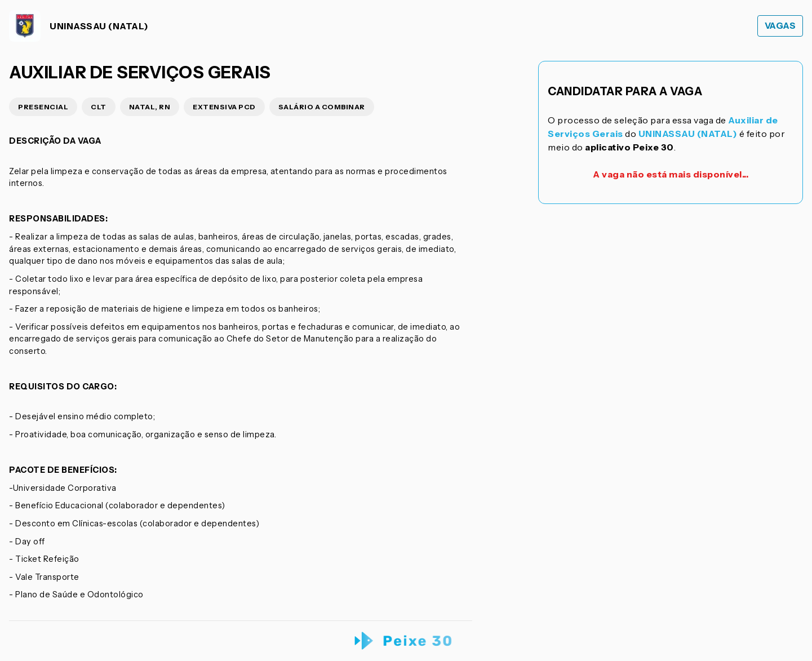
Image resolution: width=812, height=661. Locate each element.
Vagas (780, 26)
